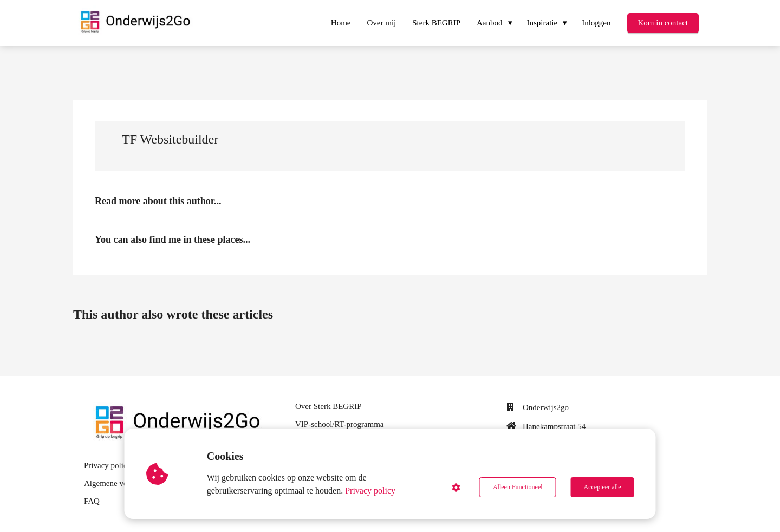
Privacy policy (370, 491)
